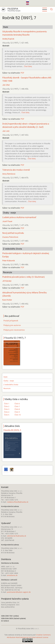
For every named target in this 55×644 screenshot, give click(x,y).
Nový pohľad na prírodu (13, 233)
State (5, 377)
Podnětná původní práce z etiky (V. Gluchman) (23, 277)
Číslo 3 (7, 409)
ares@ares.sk (12, 575)
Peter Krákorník (9, 261)
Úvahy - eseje (9, 381)
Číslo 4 (7, 412)
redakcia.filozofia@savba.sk (18, 502)
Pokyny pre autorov (12, 325)
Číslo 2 (7, 406)
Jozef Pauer (7, 221)
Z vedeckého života (11, 385)
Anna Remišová (9, 174)
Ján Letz (6, 131)
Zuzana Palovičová (10, 237)
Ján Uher (6, 85)
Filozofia (13, 9)
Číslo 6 (17, 404)
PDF (22, 73)
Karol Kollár (7, 300)
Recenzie (7, 388)
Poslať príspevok (11, 321)
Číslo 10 (18, 415)
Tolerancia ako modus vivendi (16, 170)
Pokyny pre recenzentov (14, 330)
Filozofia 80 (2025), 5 (12, 430)
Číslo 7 (17, 406)
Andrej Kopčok (8, 39)
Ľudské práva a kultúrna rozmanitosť (19, 217)
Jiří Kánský (7, 281)
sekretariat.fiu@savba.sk (16, 536)
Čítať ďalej (28, 66)
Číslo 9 (17, 412)
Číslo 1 (7, 404)
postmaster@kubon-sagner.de (19, 592)
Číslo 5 (7, 415)
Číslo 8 (17, 409)
